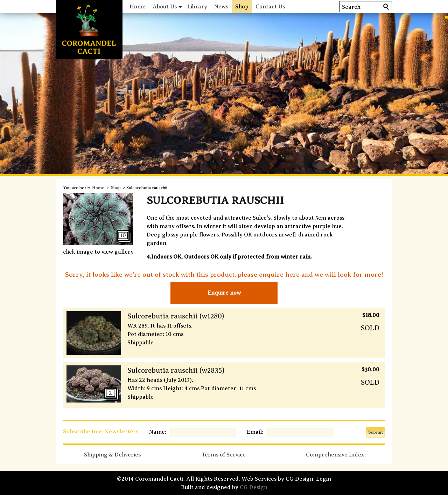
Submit (376, 432)
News (221, 7)
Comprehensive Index (335, 455)
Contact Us (270, 7)
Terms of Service (224, 455)
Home (138, 7)
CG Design (254, 487)
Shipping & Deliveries (112, 455)
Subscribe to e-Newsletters (101, 431)
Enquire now (224, 293)
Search (351, 7)
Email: (255, 432)
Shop (242, 7)
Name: (158, 432)
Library (197, 7)
